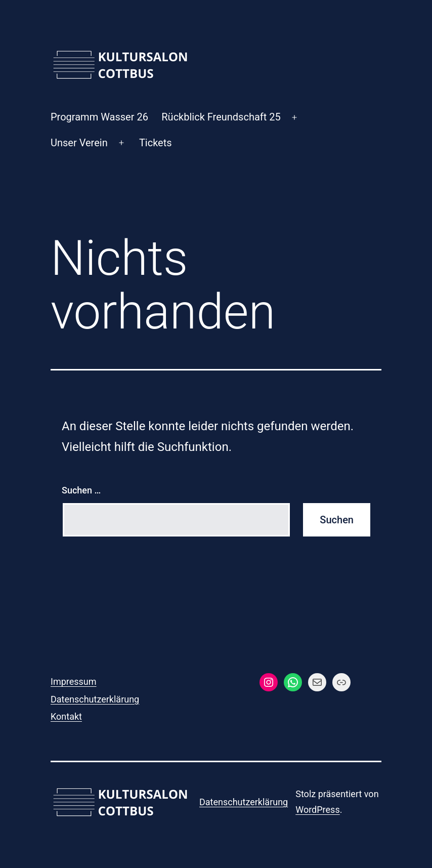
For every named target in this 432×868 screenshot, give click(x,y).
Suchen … (81, 490)
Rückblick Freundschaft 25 (221, 117)
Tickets (156, 143)
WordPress (317, 810)
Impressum (74, 681)
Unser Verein (79, 143)
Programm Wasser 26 (99, 117)
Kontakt (66, 716)
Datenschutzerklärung (95, 699)
